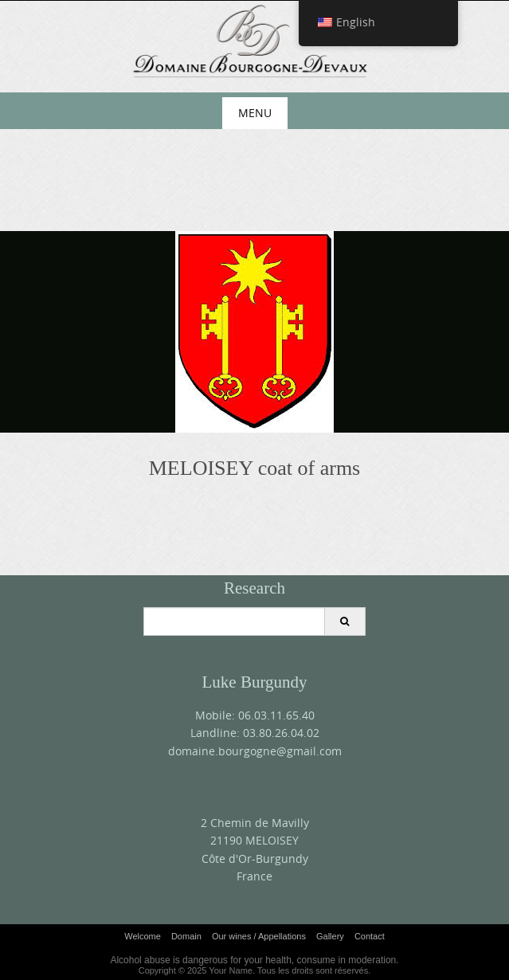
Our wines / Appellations (259, 936)
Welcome (143, 936)
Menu (255, 113)
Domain (186, 936)
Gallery (330, 936)
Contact (370, 936)
